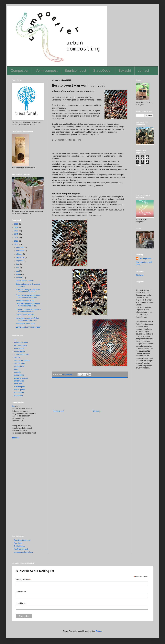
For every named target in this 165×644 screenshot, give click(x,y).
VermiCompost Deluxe (25, 281)
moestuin (17, 372)
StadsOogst (102, 70)
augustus (20, 261)
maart (19, 274)
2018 (16, 231)
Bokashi (125, 70)
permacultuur (19, 375)
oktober (19, 254)
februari (20, 278)
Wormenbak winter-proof (25, 324)
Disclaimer (140, 275)
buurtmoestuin (19, 351)
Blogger (99, 631)
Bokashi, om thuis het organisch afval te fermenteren (28, 310)
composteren (19, 366)
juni (18, 264)
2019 (16, 228)
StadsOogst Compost (22, 540)
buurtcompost (19, 349)
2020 (16, 224)
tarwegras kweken (21, 378)
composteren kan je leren (24, 552)
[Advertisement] (90, 396)
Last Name (21, 603)
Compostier (20, 70)
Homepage (96, 411)
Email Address (23, 580)
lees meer (15, 438)
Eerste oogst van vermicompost (28, 327)
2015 (16, 241)
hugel (16, 369)
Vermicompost (47, 70)
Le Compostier (145, 258)
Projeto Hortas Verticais (25, 315)
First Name (21, 592)
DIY (15, 340)
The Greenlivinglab (21, 549)
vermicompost (19, 387)
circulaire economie (21, 354)
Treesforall (18, 543)
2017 (16, 234)
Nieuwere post (58, 411)
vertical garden (19, 390)
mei (18, 268)
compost (17, 357)
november (20, 251)
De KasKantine (20, 546)
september (21, 257)
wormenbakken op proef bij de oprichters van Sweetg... (28, 319)
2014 (16, 244)
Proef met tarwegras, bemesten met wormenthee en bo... (28, 291)
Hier (13, 406)
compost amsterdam (22, 360)
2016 (16, 238)
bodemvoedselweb (21, 343)
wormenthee (19, 396)
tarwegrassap (19, 381)
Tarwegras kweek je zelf (25, 301)
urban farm (18, 384)
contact (144, 70)
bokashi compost (20, 345)
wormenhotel (19, 393)
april (18, 271)
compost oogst (19, 363)
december (20, 247)
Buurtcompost (75, 70)
